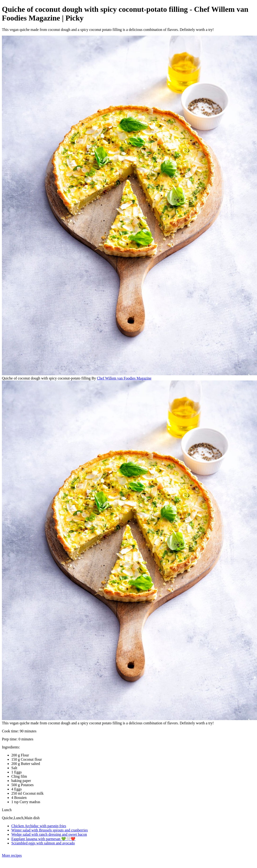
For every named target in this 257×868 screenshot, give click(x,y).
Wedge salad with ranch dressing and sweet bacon (49, 834)
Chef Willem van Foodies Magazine (124, 378)
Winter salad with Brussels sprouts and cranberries (50, 830)
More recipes (12, 855)
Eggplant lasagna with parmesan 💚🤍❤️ (43, 839)
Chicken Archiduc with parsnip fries (39, 826)
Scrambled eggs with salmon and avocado (43, 843)
